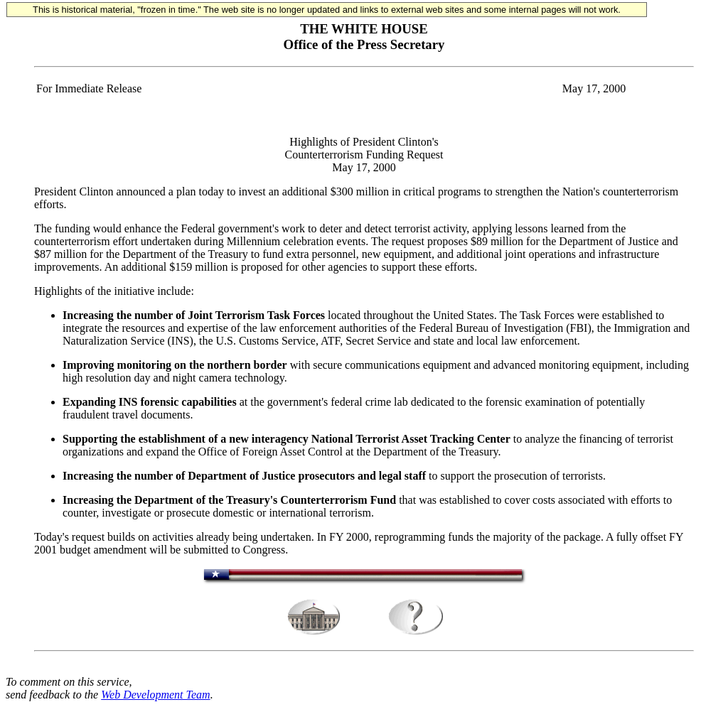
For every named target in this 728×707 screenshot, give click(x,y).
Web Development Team (155, 695)
